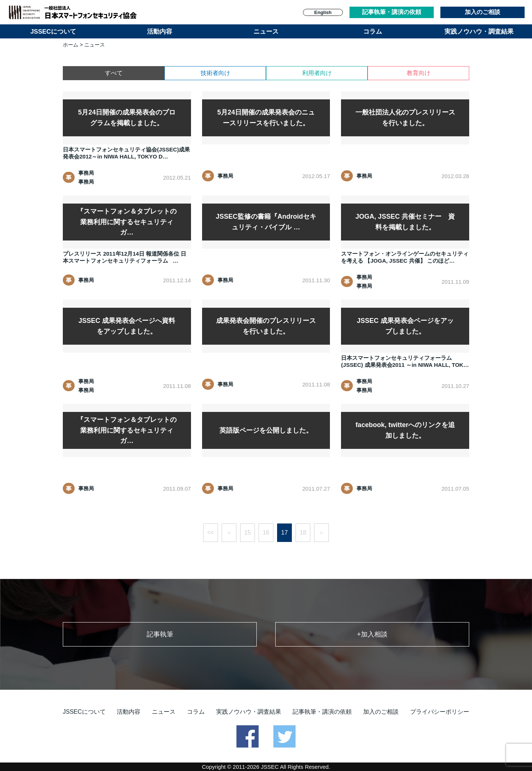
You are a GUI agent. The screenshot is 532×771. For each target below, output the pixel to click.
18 (303, 533)
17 (284, 533)
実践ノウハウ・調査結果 (479, 32)
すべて (114, 73)
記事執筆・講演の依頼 (392, 12)
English (323, 12)
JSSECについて (53, 32)
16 (266, 533)
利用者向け (317, 73)
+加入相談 (372, 634)
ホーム (71, 45)
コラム (373, 32)
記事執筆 (160, 634)
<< (211, 533)
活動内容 (160, 32)
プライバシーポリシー (440, 712)
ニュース (266, 32)
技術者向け (215, 73)
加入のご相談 (482, 12)
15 (248, 533)
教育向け (419, 73)
